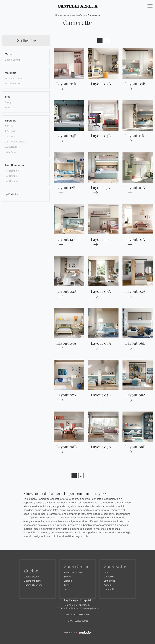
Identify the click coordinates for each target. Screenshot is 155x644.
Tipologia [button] (10, 121)
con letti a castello (16, 142)
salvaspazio (11, 147)
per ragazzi (11, 181)
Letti (106, 572)
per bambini (11, 176)
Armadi (108, 585)
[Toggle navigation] (150, 6)
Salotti (67, 577)
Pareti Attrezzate (73, 572)
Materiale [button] (11, 73)
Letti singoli (110, 581)
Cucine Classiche (33, 585)
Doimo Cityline (13, 60)
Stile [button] (8, 97)
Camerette (94, 15)
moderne (10, 107)
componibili (11, 136)
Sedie (67, 589)
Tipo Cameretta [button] (14, 165)
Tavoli (67, 585)
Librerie (68, 581)
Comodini (109, 577)
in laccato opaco (14, 78)
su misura (10, 152)
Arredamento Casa (75, 15)
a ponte (9, 126)
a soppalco (11, 131)
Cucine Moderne (33, 581)
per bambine (12, 171)
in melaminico (12, 83)
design (8, 102)
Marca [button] (9, 54)
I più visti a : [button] (12, 194)
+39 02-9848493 (80, 614)
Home (58, 15)
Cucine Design (32, 577)
